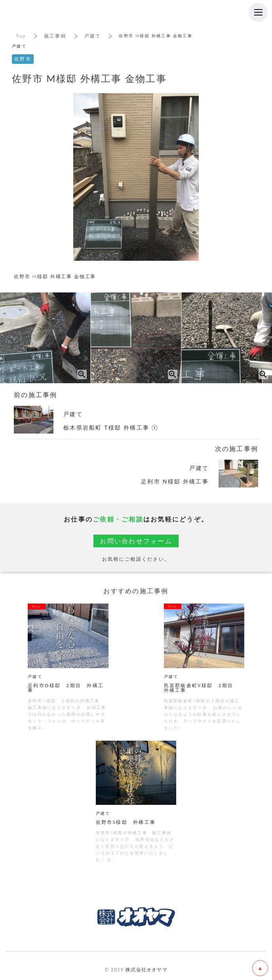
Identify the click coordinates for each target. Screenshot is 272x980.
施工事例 (55, 36)
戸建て (93, 36)
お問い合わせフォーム (136, 541)
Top (21, 36)
